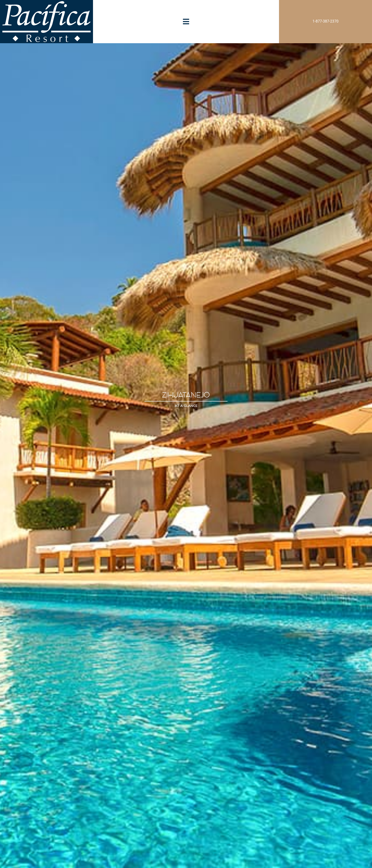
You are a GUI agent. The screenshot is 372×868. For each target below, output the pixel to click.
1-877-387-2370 (325, 21)
